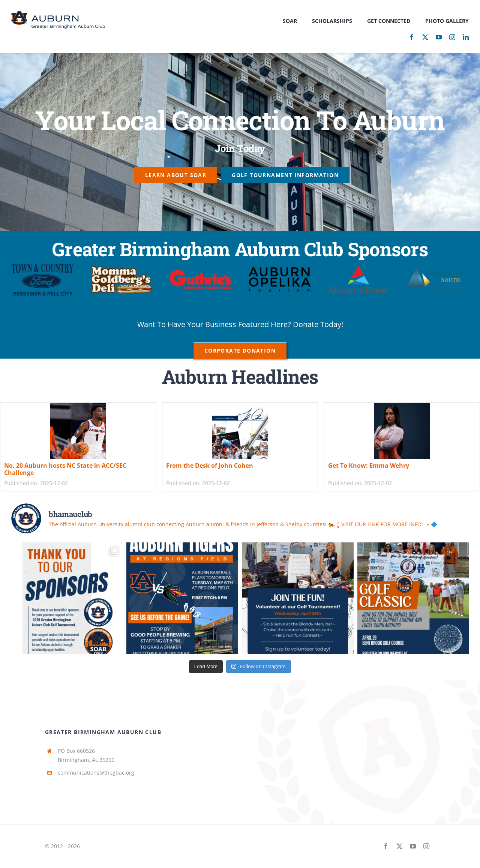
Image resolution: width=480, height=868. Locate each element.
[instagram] (452, 37)
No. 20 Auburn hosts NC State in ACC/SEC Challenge (65, 469)
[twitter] (425, 37)
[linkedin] (466, 37)
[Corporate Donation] (240, 351)
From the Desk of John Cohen (210, 466)
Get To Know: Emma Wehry (369, 466)
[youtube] (439, 37)
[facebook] (412, 37)
